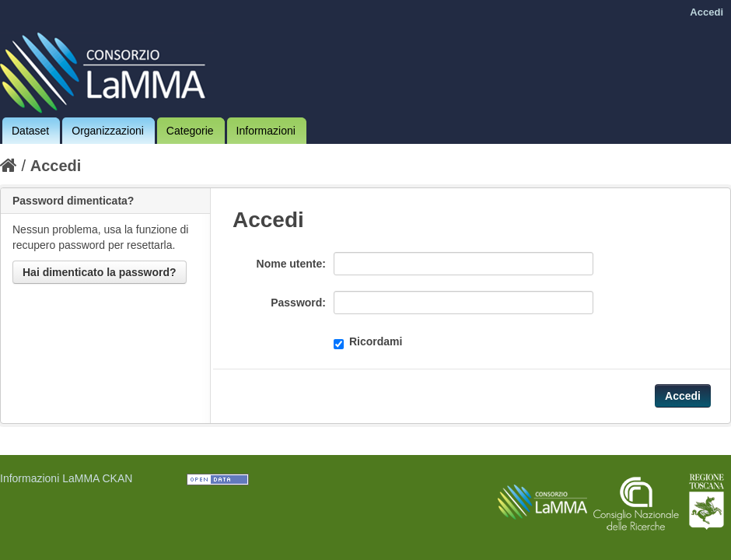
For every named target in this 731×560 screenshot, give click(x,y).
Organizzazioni (108, 131)
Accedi (707, 12)
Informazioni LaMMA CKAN (66, 478)
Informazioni (266, 131)
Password (296, 303)
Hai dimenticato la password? (100, 272)
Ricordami (368, 342)
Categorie (190, 131)
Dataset (30, 131)
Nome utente (290, 264)
